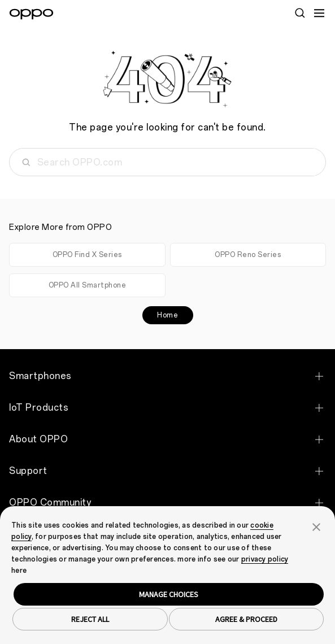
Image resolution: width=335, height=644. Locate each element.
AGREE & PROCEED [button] (246, 619)
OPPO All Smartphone (88, 285)
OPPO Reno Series (248, 255)
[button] (316, 526)
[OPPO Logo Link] (31, 14)
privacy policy (265, 559)
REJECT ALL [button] (90, 619)
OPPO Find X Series (87, 255)
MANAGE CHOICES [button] (169, 594)
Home (167, 315)
